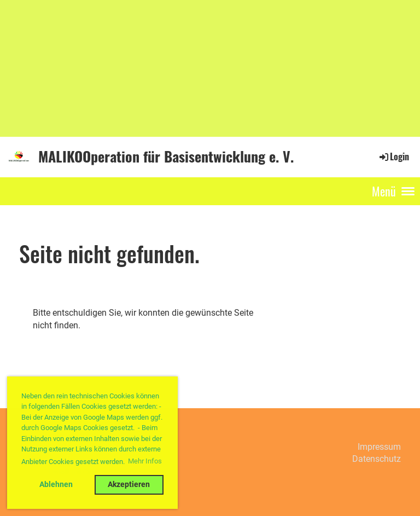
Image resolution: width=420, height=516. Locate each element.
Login (393, 156)
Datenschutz (377, 459)
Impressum (379, 447)
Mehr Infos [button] (145, 461)
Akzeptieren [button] (129, 485)
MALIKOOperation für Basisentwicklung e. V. (166, 156)
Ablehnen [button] (56, 485)
